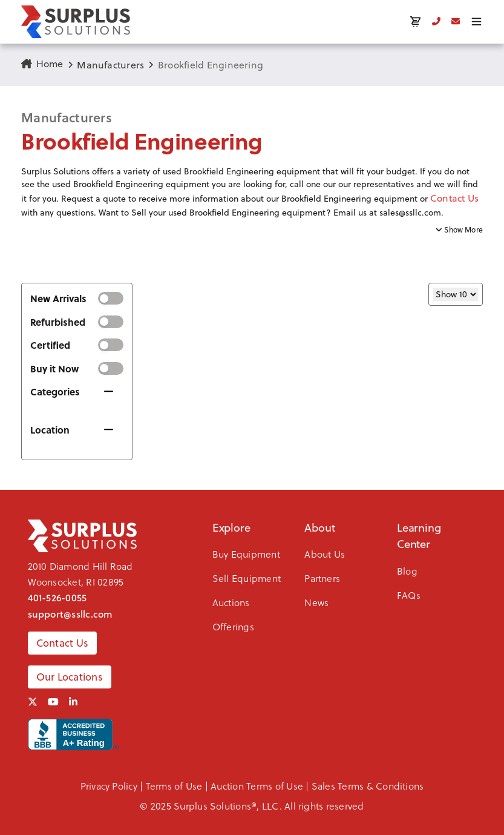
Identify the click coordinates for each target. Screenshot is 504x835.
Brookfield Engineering (211, 65)
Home (42, 64)
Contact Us (454, 198)
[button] (252, 192)
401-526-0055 (57, 598)
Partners (322, 578)
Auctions (231, 602)
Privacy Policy (109, 786)
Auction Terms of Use (257, 786)
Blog (407, 571)
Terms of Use (174, 786)
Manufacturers (110, 65)
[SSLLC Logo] (76, 22)
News (316, 602)
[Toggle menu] (476, 21)
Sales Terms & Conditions (368, 786)
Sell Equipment (247, 578)
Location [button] (50, 430)
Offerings (233, 626)
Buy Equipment (246, 554)
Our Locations (70, 677)
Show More (459, 230)
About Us (325, 554)
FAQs (409, 595)
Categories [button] (55, 391)
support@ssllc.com (70, 614)
